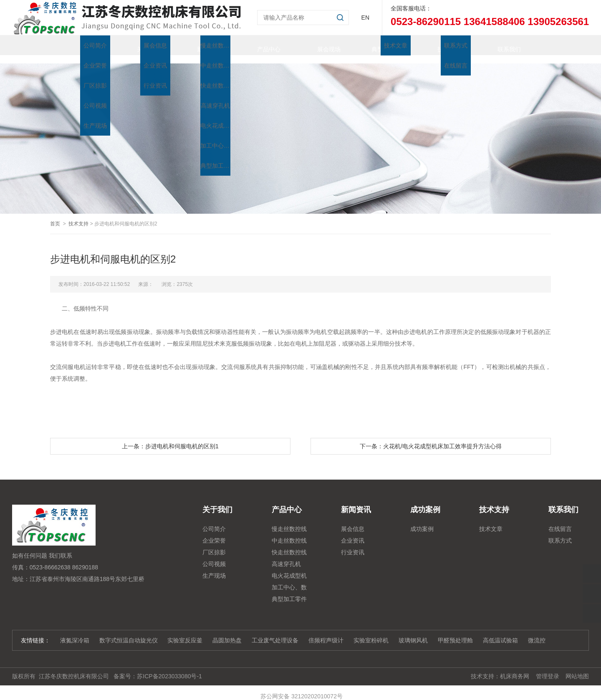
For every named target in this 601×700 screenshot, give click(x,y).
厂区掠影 (214, 544)
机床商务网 (515, 668)
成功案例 (422, 521)
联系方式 (560, 532)
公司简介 (214, 521)
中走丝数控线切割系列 (289, 533)
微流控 (537, 632)
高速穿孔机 (286, 556)
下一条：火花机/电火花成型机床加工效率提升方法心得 (431, 438)
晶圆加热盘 (227, 632)
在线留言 (560, 521)
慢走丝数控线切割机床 (289, 522)
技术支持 (441, 45)
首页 (80, 45)
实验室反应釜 (185, 632)
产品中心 (260, 45)
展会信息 (353, 521)
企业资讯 (353, 532)
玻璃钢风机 (413, 632)
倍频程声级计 (326, 632)
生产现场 (214, 567)
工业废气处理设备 (275, 632)
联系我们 (501, 45)
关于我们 (140, 45)
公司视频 (214, 556)
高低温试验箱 (500, 632)
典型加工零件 (381, 45)
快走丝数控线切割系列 (289, 545)
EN (365, 18)
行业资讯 (353, 544)
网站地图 (577, 668)
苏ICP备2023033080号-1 (169, 668)
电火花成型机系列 (289, 569)
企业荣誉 (214, 532)
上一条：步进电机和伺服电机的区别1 (170, 438)
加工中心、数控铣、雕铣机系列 (289, 580)
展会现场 (321, 45)
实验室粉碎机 (371, 632)
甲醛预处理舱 (455, 632)
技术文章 (491, 521)
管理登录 (548, 668)
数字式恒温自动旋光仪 (129, 632)
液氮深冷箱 (75, 632)
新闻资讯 (200, 45)
